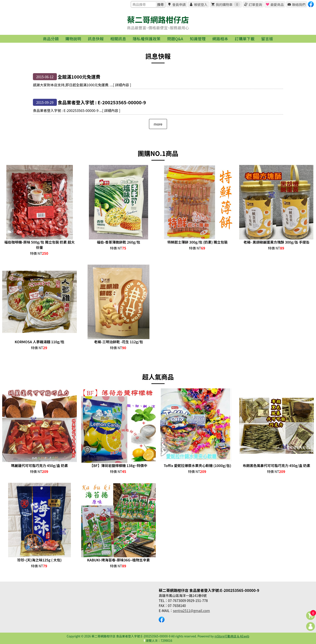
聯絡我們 (299, 4)
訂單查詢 (255, 4)
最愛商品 (277, 4)
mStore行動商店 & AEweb (232, 636)
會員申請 (179, 4)
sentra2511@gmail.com (191, 610)
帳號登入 (201, 4)
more (158, 124)
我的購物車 (228, 4)
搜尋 (160, 4)
